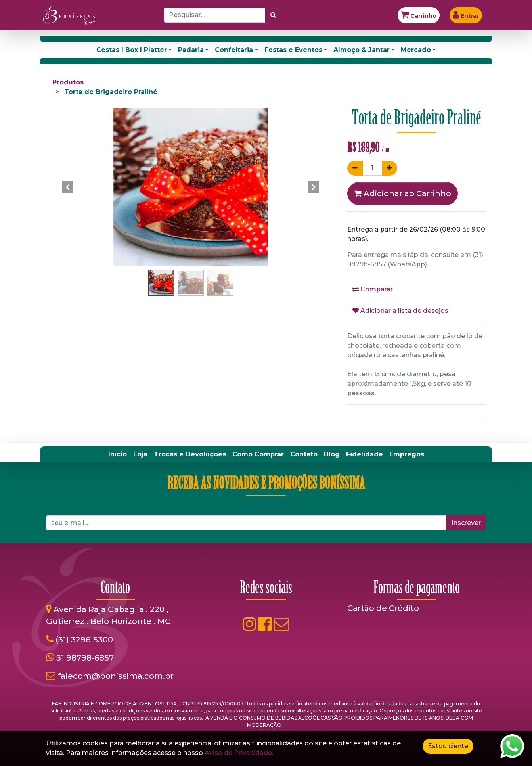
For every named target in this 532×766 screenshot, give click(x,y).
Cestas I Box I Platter (132, 50)
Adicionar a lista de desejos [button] (400, 311)
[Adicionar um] (389, 168)
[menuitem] (118, 454)
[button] (68, 187)
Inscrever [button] (466, 523)
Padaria (191, 50)
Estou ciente (448, 746)
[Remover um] (355, 168)
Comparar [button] (373, 289)
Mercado (416, 50)
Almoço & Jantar (362, 50)
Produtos (68, 82)
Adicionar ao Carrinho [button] (403, 193)
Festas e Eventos (293, 50)
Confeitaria (234, 50)
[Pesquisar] (273, 15)
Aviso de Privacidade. (239, 753)
